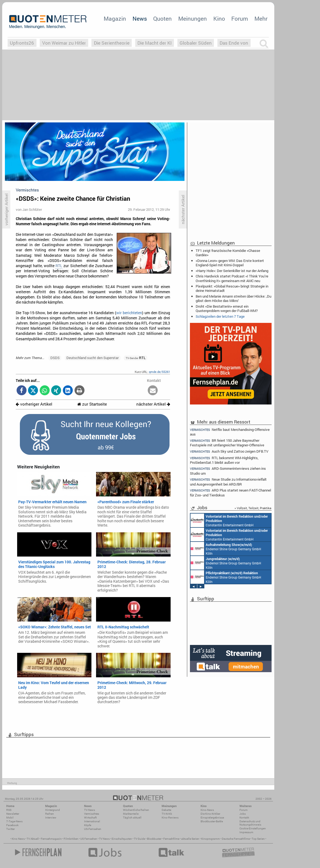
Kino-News (207, 810)
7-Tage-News (14, 821)
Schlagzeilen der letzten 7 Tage (220, 316)
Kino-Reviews (170, 818)
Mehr (261, 18)
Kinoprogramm (210, 839)
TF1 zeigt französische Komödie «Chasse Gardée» (228, 253)
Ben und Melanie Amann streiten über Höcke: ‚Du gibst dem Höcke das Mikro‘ (233, 298)
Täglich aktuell (132, 818)
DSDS (55, 358)
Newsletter (13, 814)
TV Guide (139, 839)
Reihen (50, 814)
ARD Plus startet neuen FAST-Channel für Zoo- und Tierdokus (230, 492)
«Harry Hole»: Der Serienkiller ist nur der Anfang (232, 271)
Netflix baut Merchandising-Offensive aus (230, 432)
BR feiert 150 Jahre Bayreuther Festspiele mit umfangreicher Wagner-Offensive (227, 443)
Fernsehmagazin (51, 839)
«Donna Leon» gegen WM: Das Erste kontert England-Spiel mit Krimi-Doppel (230, 263)
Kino (219, 18)
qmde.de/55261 (159, 372)
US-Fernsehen (93, 829)
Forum (240, 18)
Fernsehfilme (171, 839)
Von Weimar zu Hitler (64, 43)
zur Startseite (92, 404)
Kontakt (244, 818)
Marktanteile (131, 814)
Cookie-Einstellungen (253, 828)
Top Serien (258, 839)
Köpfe (88, 825)
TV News (104, 839)
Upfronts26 (22, 43)
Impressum (246, 832)
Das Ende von (234, 43)
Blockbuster (154, 839)
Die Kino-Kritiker (210, 814)
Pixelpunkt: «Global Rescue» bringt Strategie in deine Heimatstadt (232, 288)
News (140, 18)
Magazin (115, 18)
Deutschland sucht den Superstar (93, 358)
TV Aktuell (33, 839)
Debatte (166, 810)
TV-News (90, 810)
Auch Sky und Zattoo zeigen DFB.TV (229, 451)
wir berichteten (129, 313)
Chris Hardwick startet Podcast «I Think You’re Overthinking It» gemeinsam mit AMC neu (232, 278)
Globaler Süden (196, 43)
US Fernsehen (89, 839)
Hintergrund (53, 810)
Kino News (18, 839)
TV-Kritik (167, 814)
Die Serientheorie (112, 43)
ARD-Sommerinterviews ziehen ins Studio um (228, 471)
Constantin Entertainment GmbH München (229, 520)
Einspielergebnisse (212, 818)
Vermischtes (92, 814)
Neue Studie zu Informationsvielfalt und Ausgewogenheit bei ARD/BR (228, 482)
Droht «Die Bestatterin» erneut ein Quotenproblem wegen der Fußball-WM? (227, 308)
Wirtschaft (90, 818)
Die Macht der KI (155, 43)
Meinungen (193, 18)
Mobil (10, 818)
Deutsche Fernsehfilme (236, 839)
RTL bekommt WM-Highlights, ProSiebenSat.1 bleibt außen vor (224, 460)
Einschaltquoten (122, 839)
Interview (51, 818)
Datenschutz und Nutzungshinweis (250, 823)
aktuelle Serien (190, 839)
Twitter (10, 829)
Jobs (243, 814)
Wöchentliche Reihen (136, 810)
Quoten (162, 18)
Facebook (12, 825)
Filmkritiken (71, 839)
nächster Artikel (153, 404)
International (92, 821)
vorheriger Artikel (34, 404)
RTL (59, 266)
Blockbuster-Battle (212, 821)
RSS (9, 810)
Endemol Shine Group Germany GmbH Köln (226, 549)
